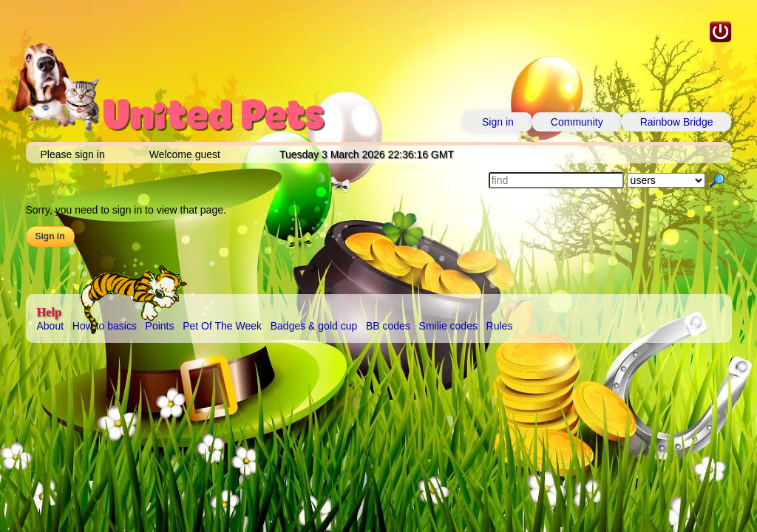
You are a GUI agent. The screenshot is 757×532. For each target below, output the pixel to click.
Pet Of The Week (222, 326)
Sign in (498, 122)
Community (577, 122)
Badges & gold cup (314, 326)
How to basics (105, 326)
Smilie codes (448, 326)
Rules (500, 326)
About (51, 326)
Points (160, 326)
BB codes (388, 326)
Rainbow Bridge (677, 122)
